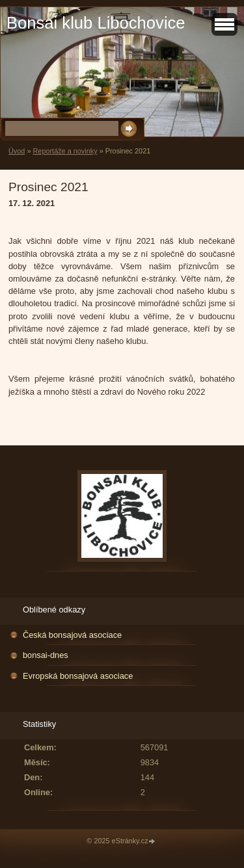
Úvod (17, 151)
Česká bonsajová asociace (72, 635)
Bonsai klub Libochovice (96, 23)
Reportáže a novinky (65, 151)
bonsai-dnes (46, 655)
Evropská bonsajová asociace (78, 676)
